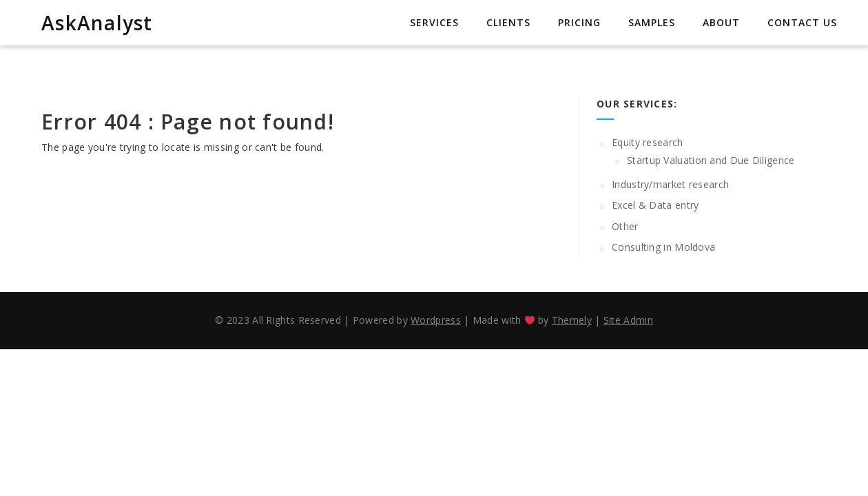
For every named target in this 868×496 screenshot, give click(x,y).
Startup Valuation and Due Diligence (711, 160)
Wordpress (436, 320)
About (721, 22)
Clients (508, 22)
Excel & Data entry (655, 205)
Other (625, 226)
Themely (572, 320)
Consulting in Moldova (663, 247)
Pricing (579, 22)
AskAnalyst (97, 23)
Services (434, 22)
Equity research (648, 142)
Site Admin (628, 320)
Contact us (802, 22)
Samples (652, 22)
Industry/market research (670, 184)
